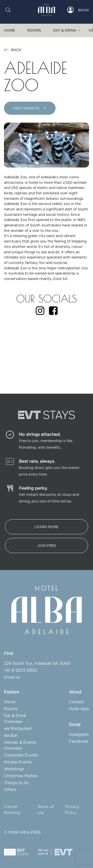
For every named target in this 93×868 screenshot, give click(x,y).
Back (13, 50)
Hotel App (79, 709)
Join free (47, 545)
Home (9, 30)
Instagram (79, 734)
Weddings (14, 769)
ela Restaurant (18, 728)
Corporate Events (21, 755)
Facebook (79, 741)
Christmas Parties (21, 776)
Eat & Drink (65, 30)
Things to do (16, 783)
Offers (10, 790)
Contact (77, 702)
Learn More (46, 527)
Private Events (18, 762)
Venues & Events (20, 742)
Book (84, 10)
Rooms (34, 30)
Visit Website (30, 108)
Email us (12, 677)
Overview (13, 721)
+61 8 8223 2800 (20, 670)
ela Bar (11, 735)
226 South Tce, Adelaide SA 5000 (37, 663)
